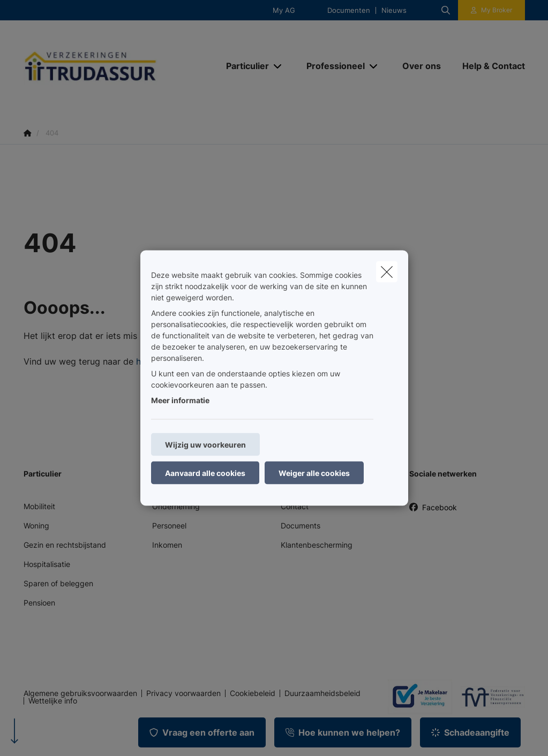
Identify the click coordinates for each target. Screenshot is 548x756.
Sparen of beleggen (58, 583)
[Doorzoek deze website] (446, 10)
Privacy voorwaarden (183, 693)
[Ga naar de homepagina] (104, 66)
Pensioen (39, 603)
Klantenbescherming (317, 545)
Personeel (169, 526)
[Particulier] (243, 66)
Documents (301, 526)
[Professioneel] (332, 66)
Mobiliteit (39, 506)
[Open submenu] (278, 66)
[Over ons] (422, 66)
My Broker (497, 10)
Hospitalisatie (47, 564)
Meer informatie (180, 400)
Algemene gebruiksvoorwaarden (80, 693)
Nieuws (394, 10)
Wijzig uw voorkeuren (205, 445)
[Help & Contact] (488, 66)
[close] (387, 272)
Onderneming (176, 506)
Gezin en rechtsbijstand (65, 545)
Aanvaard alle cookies (205, 473)
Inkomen (167, 545)
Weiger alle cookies (314, 473)
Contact (295, 506)
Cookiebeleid (253, 693)
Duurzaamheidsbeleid (322, 693)
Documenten (349, 10)
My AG (284, 10)
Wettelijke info (53, 701)
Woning (36, 526)
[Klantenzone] (491, 10)
